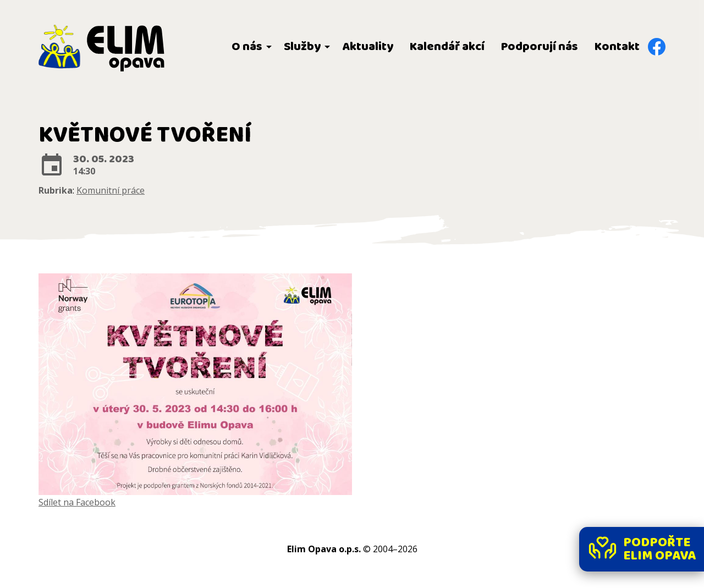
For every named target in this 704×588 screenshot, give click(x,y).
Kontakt (617, 47)
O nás (247, 47)
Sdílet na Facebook (77, 502)
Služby (302, 47)
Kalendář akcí (447, 47)
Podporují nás (540, 47)
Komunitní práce (111, 190)
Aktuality (368, 47)
